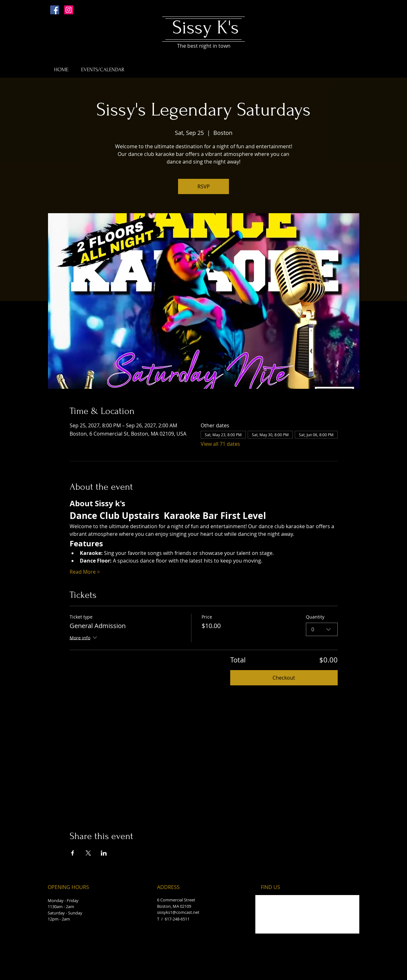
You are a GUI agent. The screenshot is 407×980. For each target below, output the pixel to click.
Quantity (315, 617)
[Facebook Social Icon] (55, 10)
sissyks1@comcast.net (178, 912)
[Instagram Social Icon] (69, 10)
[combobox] (322, 629)
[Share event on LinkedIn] (104, 853)
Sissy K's (206, 28)
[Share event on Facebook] (73, 853)
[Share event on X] (88, 853)
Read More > (85, 572)
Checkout (284, 678)
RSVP (204, 186)
